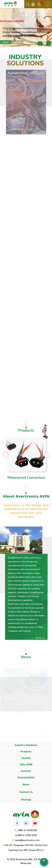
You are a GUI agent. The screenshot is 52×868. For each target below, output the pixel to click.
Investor (26, 771)
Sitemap (26, 800)
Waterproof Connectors (26, 478)
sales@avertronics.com (27, 840)
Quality (26, 758)
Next (49, 43)
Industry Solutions (26, 745)
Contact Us (26, 792)
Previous (40, 43)
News (26, 784)
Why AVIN (26, 765)
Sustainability (26, 777)
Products (26, 752)
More (43, 638)
